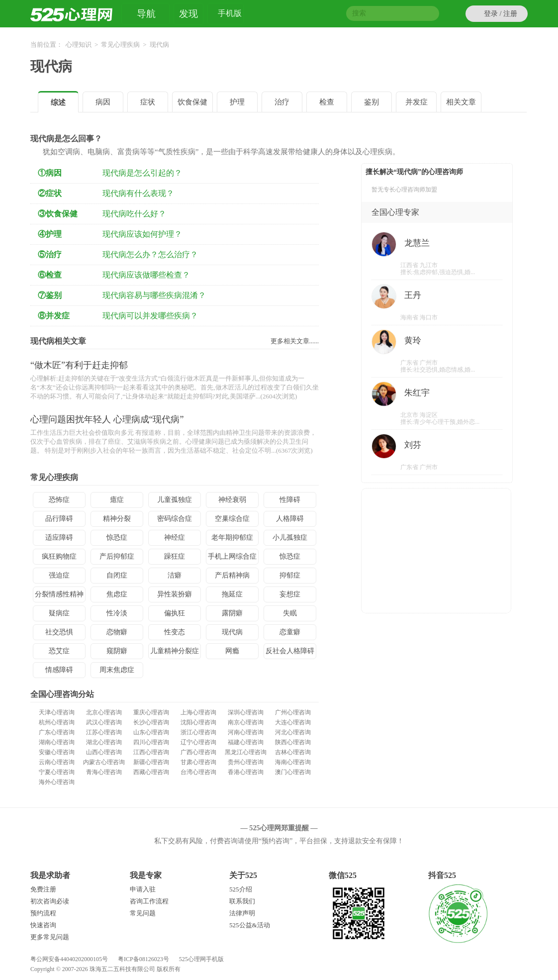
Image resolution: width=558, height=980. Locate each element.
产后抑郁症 (117, 556)
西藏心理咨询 (151, 772)
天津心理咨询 (57, 712)
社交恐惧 (59, 632)
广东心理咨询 (57, 732)
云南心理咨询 (57, 762)
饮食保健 (192, 102)
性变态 (175, 632)
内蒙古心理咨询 (104, 762)
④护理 (50, 234)
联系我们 (242, 901)
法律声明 (242, 913)
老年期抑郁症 (232, 538)
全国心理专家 (395, 212)
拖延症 (232, 594)
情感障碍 (59, 670)
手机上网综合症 (232, 556)
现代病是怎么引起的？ (142, 173)
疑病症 (59, 613)
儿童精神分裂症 (175, 651)
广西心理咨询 (198, 752)
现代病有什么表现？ (138, 193)
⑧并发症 (54, 316)
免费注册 (43, 889)
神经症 (175, 538)
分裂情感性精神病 (59, 596)
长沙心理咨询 (151, 722)
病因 (103, 102)
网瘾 (232, 651)
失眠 (290, 613)
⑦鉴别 (50, 295)
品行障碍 (59, 519)
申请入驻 (143, 889)
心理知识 (79, 45)
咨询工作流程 (149, 901)
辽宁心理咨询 (198, 742)
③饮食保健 (58, 214)
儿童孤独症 (175, 500)
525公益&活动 (250, 925)
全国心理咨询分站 (62, 694)
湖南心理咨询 (57, 742)
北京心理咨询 (104, 712)
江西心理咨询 (151, 752)
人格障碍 (290, 519)
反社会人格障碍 (290, 651)
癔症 (117, 500)
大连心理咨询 (293, 722)
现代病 (51, 66)
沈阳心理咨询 (198, 722)
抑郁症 (290, 575)
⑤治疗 (50, 254)
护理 (237, 102)
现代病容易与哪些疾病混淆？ (154, 295)
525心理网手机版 (201, 959)
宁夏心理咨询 (57, 772)
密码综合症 (175, 519)
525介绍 (241, 889)
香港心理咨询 (246, 772)
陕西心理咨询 (293, 742)
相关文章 (461, 102)
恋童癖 (290, 632)
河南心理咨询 (246, 732)
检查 (327, 102)
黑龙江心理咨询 (246, 752)
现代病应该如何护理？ (142, 234)
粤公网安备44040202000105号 (69, 959)
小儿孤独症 (290, 538)
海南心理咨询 (293, 762)
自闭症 (117, 575)
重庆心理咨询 (151, 712)
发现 (188, 14)
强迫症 (59, 575)
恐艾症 (59, 651)
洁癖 (175, 575)
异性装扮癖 (175, 594)
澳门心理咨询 (293, 772)
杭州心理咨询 (57, 722)
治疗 (282, 102)
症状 (148, 102)
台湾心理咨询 (198, 772)
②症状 (50, 193)
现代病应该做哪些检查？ (146, 275)
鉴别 (372, 102)
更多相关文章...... (295, 341)
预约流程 (43, 913)
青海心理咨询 (104, 772)
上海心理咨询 (198, 712)
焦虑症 (117, 594)
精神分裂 (117, 519)
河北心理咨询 (293, 732)
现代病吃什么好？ (134, 214)
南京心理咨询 (246, 722)
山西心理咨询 (104, 752)
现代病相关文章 (58, 341)
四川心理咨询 (151, 742)
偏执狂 (175, 613)
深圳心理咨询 (246, 712)
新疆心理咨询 (151, 762)
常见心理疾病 (120, 45)
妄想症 (290, 594)
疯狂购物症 (59, 556)
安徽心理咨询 (57, 752)
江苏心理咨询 (104, 732)
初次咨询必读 (50, 901)
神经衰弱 (232, 500)
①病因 (50, 173)
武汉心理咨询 (104, 722)
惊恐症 (117, 538)
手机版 (230, 15)
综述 (58, 102)
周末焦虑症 (117, 670)
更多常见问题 (50, 937)
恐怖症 (59, 500)
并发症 (417, 102)
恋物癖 (117, 632)
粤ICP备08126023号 (143, 959)
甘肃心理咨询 (198, 762)
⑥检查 (50, 275)
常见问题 (143, 913)
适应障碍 (59, 538)
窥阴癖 (117, 651)
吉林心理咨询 (293, 752)
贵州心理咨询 (246, 762)
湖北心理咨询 (104, 742)
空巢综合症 (232, 519)
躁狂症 (175, 556)
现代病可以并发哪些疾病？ (150, 316)
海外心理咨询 (57, 782)
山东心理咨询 (151, 732)
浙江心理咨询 (198, 732)
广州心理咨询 (293, 712)
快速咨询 (43, 925)
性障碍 (290, 500)
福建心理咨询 (246, 742)
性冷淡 (117, 613)
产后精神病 (232, 575)
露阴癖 (232, 613)
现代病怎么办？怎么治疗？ (150, 254)
